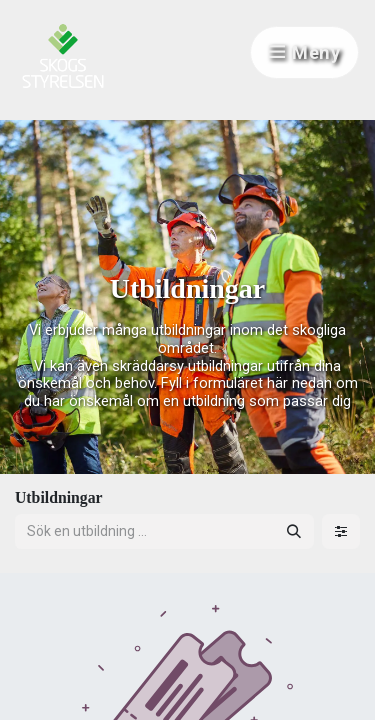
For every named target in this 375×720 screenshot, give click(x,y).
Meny (304, 52)
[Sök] (294, 531)
